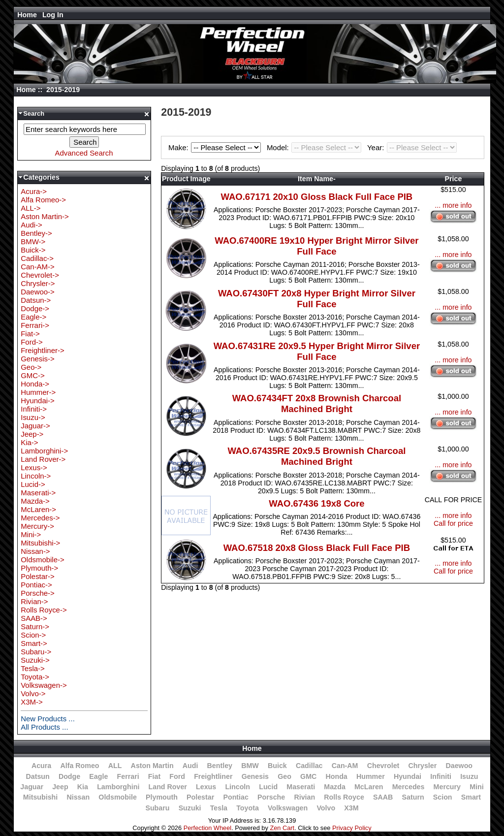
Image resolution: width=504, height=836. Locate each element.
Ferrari (128, 776)
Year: (412, 147)
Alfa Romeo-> (43, 200)
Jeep (60, 787)
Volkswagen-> (44, 685)
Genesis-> (38, 359)
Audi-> (31, 225)
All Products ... (44, 727)
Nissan (78, 797)
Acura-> (34, 191)
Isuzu (469, 776)
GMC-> (33, 375)
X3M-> (31, 702)
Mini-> (31, 534)
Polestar (200, 797)
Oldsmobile (118, 797)
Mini (476, 787)
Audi (190, 766)
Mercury (447, 787)
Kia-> (29, 442)
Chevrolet (383, 766)
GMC (308, 776)
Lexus (206, 787)
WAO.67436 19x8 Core (316, 503)
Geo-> (31, 367)
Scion (443, 797)
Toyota (248, 808)
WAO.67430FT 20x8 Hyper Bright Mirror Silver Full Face (317, 299)
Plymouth (162, 797)
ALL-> (31, 208)
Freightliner (213, 776)
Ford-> (31, 342)
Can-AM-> (37, 267)
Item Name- (317, 179)
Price (454, 179)
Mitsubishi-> (40, 543)
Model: (315, 147)
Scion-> (33, 635)
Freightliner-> (42, 350)
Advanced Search (84, 153)
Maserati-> (38, 493)
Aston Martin (152, 766)
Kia (83, 787)
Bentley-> (36, 233)
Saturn (413, 797)
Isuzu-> (33, 417)
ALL (115, 766)
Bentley (220, 766)
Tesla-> (33, 668)
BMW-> (33, 241)
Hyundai (408, 776)
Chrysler (423, 766)
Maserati (301, 787)
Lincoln (237, 787)
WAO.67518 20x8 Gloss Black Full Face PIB (317, 548)
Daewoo (459, 766)
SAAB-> (34, 618)
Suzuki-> (35, 660)
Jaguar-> (35, 426)
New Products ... (48, 719)
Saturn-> (35, 627)
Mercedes (409, 787)
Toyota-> (35, 677)
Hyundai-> (38, 401)
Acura (41, 766)
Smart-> (34, 643)
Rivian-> (34, 601)
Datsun (37, 776)
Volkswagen (288, 808)
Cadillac (309, 766)
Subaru (157, 808)
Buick (277, 766)
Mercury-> (37, 526)
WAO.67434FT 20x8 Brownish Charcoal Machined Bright (317, 403)
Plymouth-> (39, 568)
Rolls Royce (344, 797)
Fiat (154, 776)
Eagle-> (33, 317)
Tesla (219, 808)
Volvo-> (33, 693)
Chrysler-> (38, 283)
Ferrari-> (35, 325)
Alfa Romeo (79, 766)
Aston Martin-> (45, 216)
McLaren (369, 787)
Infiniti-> (34, 409)
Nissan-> (35, 551)
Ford (177, 776)
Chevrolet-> (40, 275)
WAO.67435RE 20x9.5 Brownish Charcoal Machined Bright (316, 456)
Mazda (335, 787)
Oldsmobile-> (42, 560)
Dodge (69, 776)
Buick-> (33, 250)
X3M (351, 808)
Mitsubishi (40, 797)
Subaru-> (36, 652)
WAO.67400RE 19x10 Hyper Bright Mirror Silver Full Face (316, 246)
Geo (284, 776)
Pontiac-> (36, 585)
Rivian (304, 797)
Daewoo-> (38, 292)
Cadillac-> (37, 258)
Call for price (453, 523)
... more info (453, 205)
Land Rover (168, 787)
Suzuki (190, 808)
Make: (216, 147)
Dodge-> (35, 308)
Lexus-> (34, 467)
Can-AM (345, 766)
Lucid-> (33, 484)
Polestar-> (38, 576)
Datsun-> (36, 300)
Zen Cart (282, 828)
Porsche (271, 797)
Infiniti (441, 776)
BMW (250, 766)
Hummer (371, 776)
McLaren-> (38, 509)
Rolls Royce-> (44, 610)
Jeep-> (32, 434)
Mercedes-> (40, 518)
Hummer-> (38, 392)
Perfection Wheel (207, 828)
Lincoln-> (36, 476)
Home (27, 15)
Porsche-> (38, 593)
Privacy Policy (352, 828)
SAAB (383, 797)
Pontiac (236, 797)
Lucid (268, 787)
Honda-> (35, 384)
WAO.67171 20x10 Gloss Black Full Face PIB (317, 197)
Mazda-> (35, 501)
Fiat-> (30, 334)
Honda (336, 776)
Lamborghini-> (44, 451)
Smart (471, 797)
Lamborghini (118, 787)
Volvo (326, 808)
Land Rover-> (43, 459)
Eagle (98, 776)
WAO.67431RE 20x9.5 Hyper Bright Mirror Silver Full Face (317, 351)
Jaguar (32, 787)
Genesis (255, 776)
